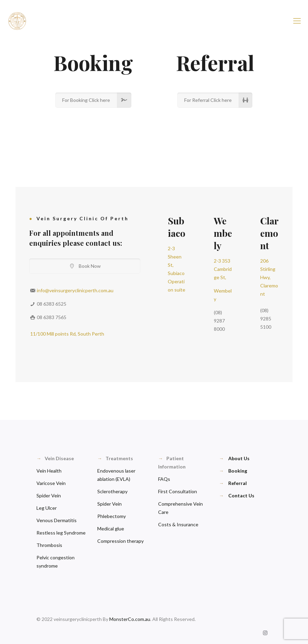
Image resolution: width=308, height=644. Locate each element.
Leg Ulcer (47, 508)
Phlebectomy (112, 516)
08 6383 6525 (52, 304)
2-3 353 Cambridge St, (223, 269)
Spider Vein (49, 495)
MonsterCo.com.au (130, 619)
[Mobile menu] (297, 21)
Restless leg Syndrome (61, 533)
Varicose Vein (51, 483)
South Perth (91, 334)
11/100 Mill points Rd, (54, 334)
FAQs (164, 479)
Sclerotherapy (112, 491)
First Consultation (178, 491)
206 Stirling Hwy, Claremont (269, 277)
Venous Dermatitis (57, 520)
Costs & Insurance (178, 524)
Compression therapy (120, 541)
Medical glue (111, 529)
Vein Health (49, 471)
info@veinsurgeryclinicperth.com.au (75, 290)
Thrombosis (49, 545)
